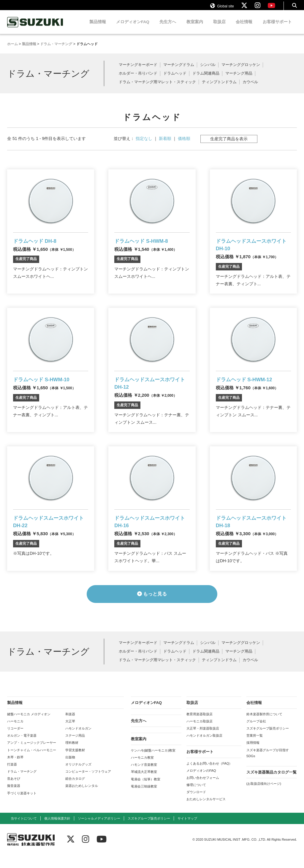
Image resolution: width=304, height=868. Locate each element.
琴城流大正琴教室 (144, 785)
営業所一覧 (255, 749)
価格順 (184, 144)
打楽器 (12, 778)
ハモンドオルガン (78, 742)
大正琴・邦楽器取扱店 (203, 742)
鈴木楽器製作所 (35, 28)
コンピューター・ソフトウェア (88, 785)
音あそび (14, 792)
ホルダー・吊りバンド (138, 79)
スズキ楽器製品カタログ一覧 (271, 786)
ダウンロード (196, 805)
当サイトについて (24, 832)
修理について (196, 798)
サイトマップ (187, 832)
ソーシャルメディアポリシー (99, 832)
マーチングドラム (179, 71)
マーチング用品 (239, 79)
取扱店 (219, 27)
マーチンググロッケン (241, 71)
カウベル (250, 88)
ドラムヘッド (175, 79)
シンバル (208, 71)
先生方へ (168, 27)
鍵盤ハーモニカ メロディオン (29, 727)
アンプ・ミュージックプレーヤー (32, 756)
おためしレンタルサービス (206, 812)
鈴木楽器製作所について (264, 727)
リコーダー (15, 742)
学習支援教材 (75, 763)
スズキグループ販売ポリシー (268, 742)
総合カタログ (75, 792)
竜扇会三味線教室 (144, 799)
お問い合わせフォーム (203, 791)
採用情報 (253, 756)
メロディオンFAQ (133, 27)
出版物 (70, 770)
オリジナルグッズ (78, 778)
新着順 (165, 144)
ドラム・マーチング (22, 785)
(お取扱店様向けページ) (264, 797)
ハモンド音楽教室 (144, 778)
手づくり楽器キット (22, 806)
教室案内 (195, 27)
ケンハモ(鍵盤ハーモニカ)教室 (153, 764)
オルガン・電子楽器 (22, 749)
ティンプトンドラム (219, 88)
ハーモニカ (15, 735)
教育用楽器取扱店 (199, 727)
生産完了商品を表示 (229, 144)
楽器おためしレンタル (82, 799)
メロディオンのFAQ (201, 784)
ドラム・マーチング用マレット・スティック (157, 88)
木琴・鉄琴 (15, 770)
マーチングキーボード (138, 71)
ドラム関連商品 (206, 79)
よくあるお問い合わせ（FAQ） (209, 776)
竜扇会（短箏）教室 (146, 792)
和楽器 (70, 727)
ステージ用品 (75, 749)
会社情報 (244, 27)
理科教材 (72, 756)
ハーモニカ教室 (142, 771)
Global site (222, 8)
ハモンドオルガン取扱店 (204, 749)
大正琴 (70, 735)
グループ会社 (256, 735)
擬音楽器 (14, 799)
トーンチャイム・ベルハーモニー (32, 763)
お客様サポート (277, 27)
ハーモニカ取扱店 (199, 735)
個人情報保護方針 (57, 832)
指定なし (144, 144)
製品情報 (98, 27)
